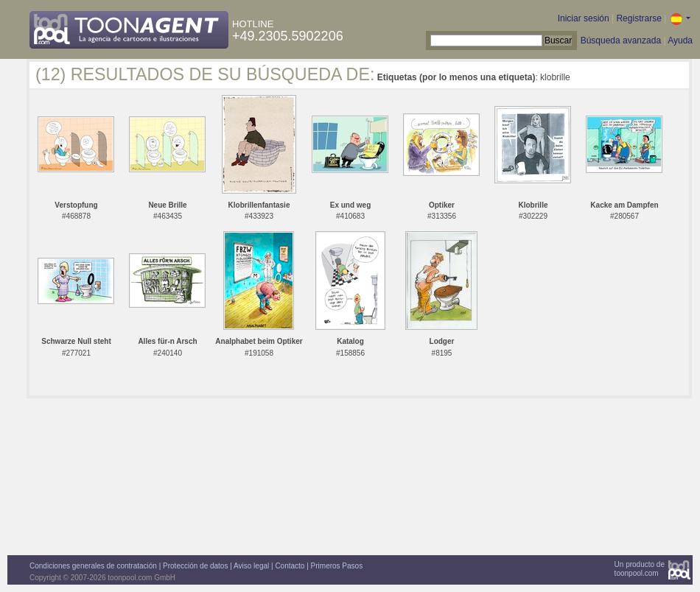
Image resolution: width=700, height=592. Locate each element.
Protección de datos (195, 566)
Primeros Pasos (337, 566)
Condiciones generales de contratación (93, 566)
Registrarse (638, 18)
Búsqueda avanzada (621, 40)
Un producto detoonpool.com (640, 569)
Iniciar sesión (584, 18)
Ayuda (680, 40)
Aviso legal (251, 566)
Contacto (290, 566)
